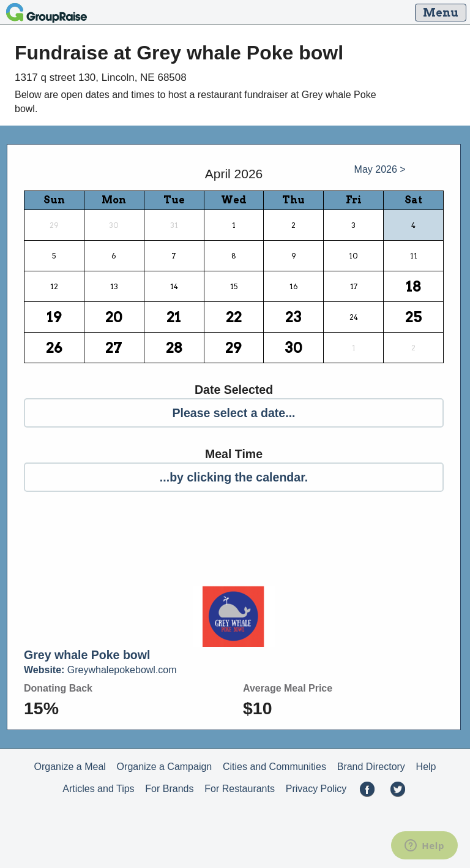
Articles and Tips (98, 789)
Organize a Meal (69, 767)
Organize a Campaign (165, 767)
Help (426, 767)
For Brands (169, 789)
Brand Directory (371, 767)
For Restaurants (240, 789)
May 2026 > (380, 169)
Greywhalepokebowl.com (100, 670)
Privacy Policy (316, 789)
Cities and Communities (274, 767)
